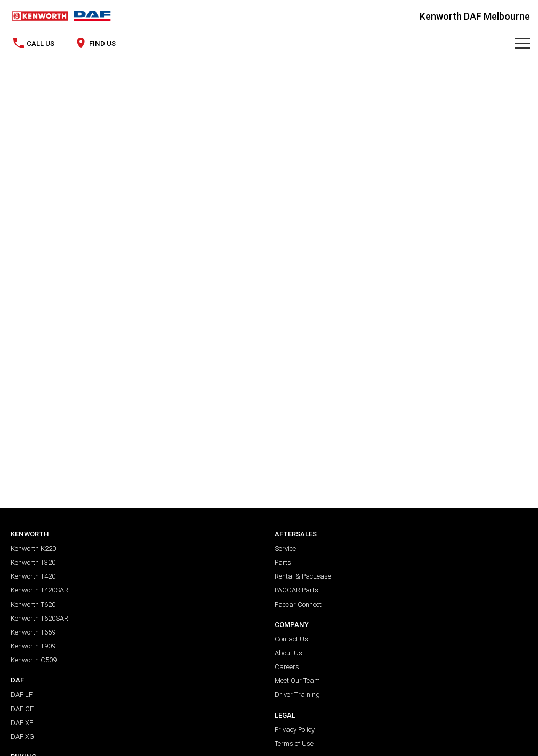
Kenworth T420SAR (39, 590)
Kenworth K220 (33, 548)
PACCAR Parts (296, 590)
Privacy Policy (295, 730)
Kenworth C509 (34, 660)
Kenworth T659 (33, 632)
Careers (287, 667)
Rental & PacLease (303, 576)
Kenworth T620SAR (39, 618)
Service (285, 548)
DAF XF (22, 723)
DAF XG (22, 737)
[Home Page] (61, 16)
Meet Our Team (297, 681)
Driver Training (297, 694)
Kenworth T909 (33, 646)
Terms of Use (294, 743)
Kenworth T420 (33, 576)
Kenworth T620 (33, 604)
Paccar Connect (298, 604)
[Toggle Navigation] (523, 43)
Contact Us (291, 639)
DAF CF (22, 709)
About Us (288, 653)
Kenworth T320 (33, 562)
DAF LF (22, 694)
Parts (283, 562)
